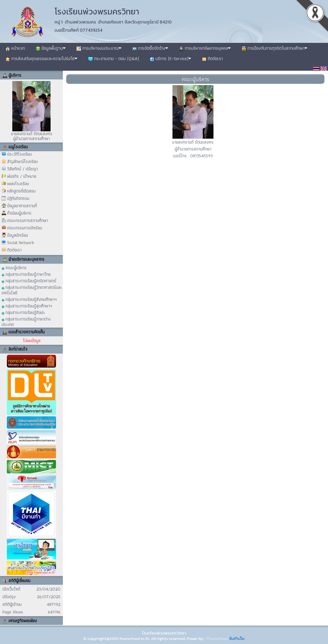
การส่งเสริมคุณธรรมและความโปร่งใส (41, 58)
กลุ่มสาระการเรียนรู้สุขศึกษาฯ (27, 306)
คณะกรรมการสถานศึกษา (27, 220)
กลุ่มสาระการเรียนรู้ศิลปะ (23, 312)
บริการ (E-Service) (170, 58)
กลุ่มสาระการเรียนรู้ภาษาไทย (26, 274)
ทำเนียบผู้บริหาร (19, 213)
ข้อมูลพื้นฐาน (51, 48)
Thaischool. (217, 638)
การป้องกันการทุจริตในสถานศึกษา (274, 48)
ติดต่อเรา (212, 58)
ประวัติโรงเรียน (19, 154)
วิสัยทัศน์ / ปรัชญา (22, 169)
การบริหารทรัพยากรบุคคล (205, 48)
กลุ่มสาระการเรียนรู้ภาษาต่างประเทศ (26, 321)
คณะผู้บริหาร (14, 267)
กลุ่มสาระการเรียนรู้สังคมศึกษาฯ (29, 299)
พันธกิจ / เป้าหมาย (22, 176)
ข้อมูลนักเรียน (17, 235)
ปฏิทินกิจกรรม (18, 198)
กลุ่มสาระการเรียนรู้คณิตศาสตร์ (29, 281)
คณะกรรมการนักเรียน (25, 228)
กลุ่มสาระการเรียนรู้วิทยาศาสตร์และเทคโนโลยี (32, 290)
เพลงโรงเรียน (18, 184)
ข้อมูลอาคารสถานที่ (22, 206)
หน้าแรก (15, 48)
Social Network (21, 243)
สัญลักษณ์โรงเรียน (22, 161)
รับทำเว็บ (237, 638)
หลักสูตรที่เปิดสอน (21, 191)
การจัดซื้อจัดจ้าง (150, 48)
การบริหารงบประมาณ (99, 48)
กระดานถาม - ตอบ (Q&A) (114, 58)
